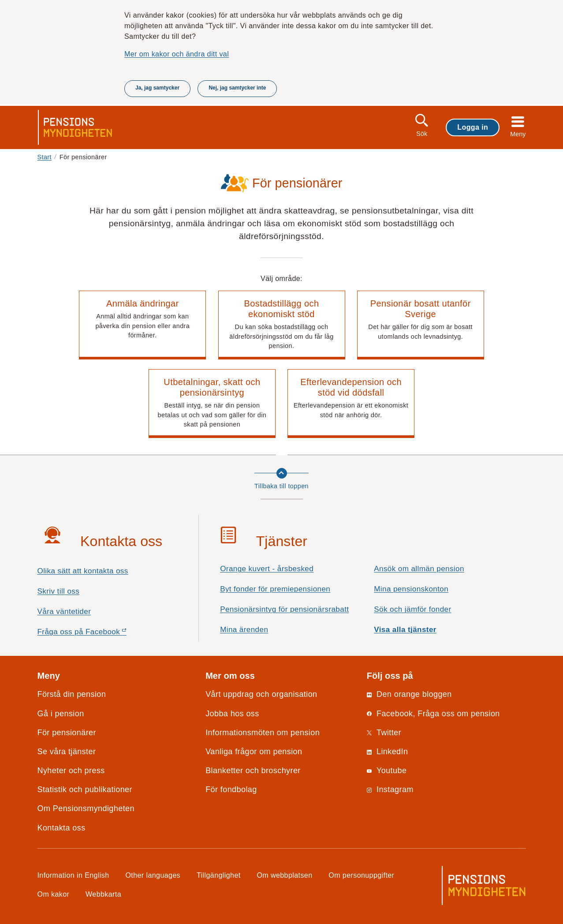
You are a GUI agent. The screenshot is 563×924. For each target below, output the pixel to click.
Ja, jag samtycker (157, 88)
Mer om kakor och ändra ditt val (177, 54)
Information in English (73, 875)
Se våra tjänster (67, 752)
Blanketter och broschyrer (253, 771)
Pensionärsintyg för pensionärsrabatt (284, 609)
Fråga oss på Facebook (98, 634)
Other (153, 875)
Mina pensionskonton (411, 589)
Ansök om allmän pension (419, 569)
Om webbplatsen (284, 875)
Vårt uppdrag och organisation (261, 694)
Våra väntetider (64, 612)
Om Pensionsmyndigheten (86, 808)
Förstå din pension (72, 694)
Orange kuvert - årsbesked (267, 569)
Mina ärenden (244, 630)
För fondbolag (231, 789)
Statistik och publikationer (85, 789)
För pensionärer (67, 733)
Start (45, 157)
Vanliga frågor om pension (254, 752)
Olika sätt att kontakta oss (83, 571)
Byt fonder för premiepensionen (275, 589)
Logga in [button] (473, 127)
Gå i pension (61, 714)
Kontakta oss (62, 828)
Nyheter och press (71, 771)
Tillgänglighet (219, 875)
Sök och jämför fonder (412, 609)
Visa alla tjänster (405, 630)
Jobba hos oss (232, 714)
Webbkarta (103, 894)
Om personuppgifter (361, 875)
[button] (142, 325)
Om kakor (54, 894)
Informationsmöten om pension (263, 733)
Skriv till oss (59, 591)
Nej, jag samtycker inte (237, 88)
